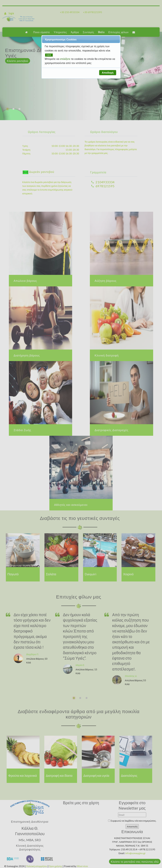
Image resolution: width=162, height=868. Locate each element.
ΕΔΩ (49, 55)
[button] (108, 73)
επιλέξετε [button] (65, 59)
